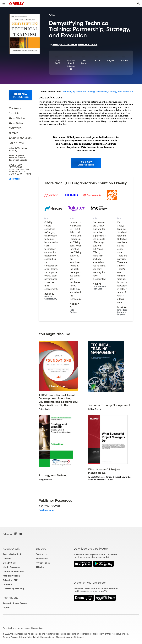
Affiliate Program (12, 576)
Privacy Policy (43, 563)
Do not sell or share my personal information (23, 628)
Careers (7, 559)
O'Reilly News (10, 563)
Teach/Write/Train (12, 554)
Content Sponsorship (14, 589)
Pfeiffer (124, 60)
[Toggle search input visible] (138, 4)
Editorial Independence (44, 637)
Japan (6, 608)
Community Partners (13, 571)
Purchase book (46, 510)
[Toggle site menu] (4, 4)
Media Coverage (11, 567)
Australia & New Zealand (16, 603)
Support (41, 549)
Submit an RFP (10, 580)
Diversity (7, 584)
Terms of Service (10, 637)
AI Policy (40, 567)
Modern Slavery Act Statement (70, 637)
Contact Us (41, 554)
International (11, 598)
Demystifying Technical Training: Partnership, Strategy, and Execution (97, 92)
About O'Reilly (12, 549)
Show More (15, 179)
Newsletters (42, 559)
